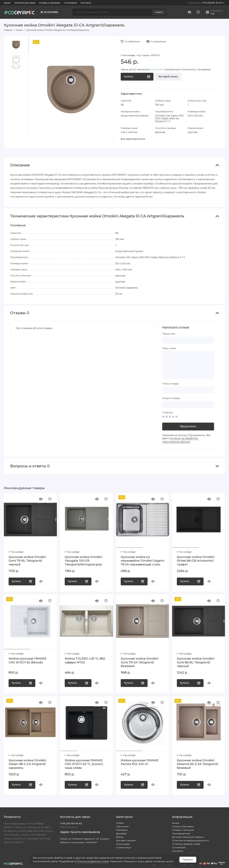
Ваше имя (169, 334)
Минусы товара (171, 398)
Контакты (86, 3)
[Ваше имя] (188, 340)
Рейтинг (168, 413)
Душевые (121, 833)
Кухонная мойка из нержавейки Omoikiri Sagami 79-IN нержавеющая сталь (142, 561)
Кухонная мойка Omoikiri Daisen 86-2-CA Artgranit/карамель (27, 764)
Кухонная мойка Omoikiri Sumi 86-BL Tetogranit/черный (196, 662)
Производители (181, 833)
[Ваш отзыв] (188, 365)
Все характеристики (133, 139)
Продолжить (188, 426)
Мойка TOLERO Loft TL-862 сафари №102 (85, 660)
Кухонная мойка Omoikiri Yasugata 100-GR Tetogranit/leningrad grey (83, 561)
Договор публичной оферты (188, 837)
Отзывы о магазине (50, 3)
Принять (188, 860)
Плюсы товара (170, 384)
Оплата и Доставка (25, 3)
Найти (159, 12)
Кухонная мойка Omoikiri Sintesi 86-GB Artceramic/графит (196, 561)
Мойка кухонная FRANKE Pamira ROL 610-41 (140, 762)
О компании (70, 3)
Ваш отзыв (170, 348)
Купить (22, 581)
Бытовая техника (126, 840)
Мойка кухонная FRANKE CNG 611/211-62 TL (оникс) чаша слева (84, 764)
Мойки (120, 823)
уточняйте (158, 69)
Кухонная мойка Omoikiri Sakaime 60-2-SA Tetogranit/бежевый (198, 764)
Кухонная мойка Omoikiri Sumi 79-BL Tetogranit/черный (27, 561)
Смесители (122, 826)
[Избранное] (198, 12)
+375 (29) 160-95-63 (206, 3)
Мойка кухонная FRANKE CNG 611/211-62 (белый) (28, 660)
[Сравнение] (189, 12)
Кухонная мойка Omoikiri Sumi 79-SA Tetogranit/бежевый (139, 662)
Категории (49, 12)
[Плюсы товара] (188, 390)
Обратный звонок (69, 827)
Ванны (120, 837)
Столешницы (123, 847)
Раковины (122, 830)
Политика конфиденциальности (190, 840)
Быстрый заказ (168, 77)
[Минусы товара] (188, 405)
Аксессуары (123, 844)
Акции (7, 3)
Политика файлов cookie (93, 861)
